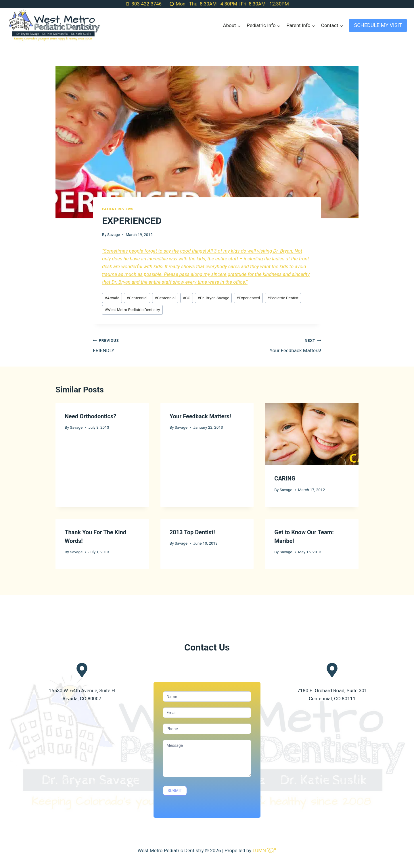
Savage (114, 234)
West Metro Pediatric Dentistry (132, 310)
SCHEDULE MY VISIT (378, 25)
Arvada (112, 298)
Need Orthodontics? (90, 416)
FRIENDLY (147, 345)
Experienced (248, 298)
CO (187, 298)
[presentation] (312, 434)
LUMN (264, 850)
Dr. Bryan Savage (213, 298)
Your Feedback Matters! (267, 345)
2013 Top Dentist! (192, 532)
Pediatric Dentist (283, 298)
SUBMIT (175, 791)
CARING (285, 478)
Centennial (137, 298)
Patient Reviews (118, 209)
